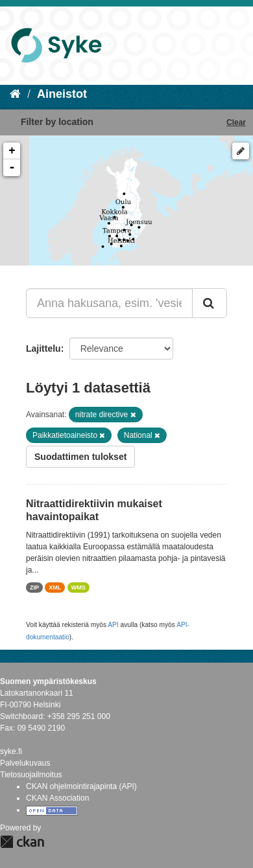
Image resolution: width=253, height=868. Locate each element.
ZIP (34, 588)
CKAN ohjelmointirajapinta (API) (81, 786)
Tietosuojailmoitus (31, 775)
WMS (78, 588)
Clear (236, 122)
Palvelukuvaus (25, 763)
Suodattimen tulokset (80, 457)
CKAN (22, 842)
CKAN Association (57, 798)
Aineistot (62, 94)
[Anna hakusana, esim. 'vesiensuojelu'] (109, 303)
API (113, 625)
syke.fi (11, 751)
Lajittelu (43, 348)
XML (55, 588)
